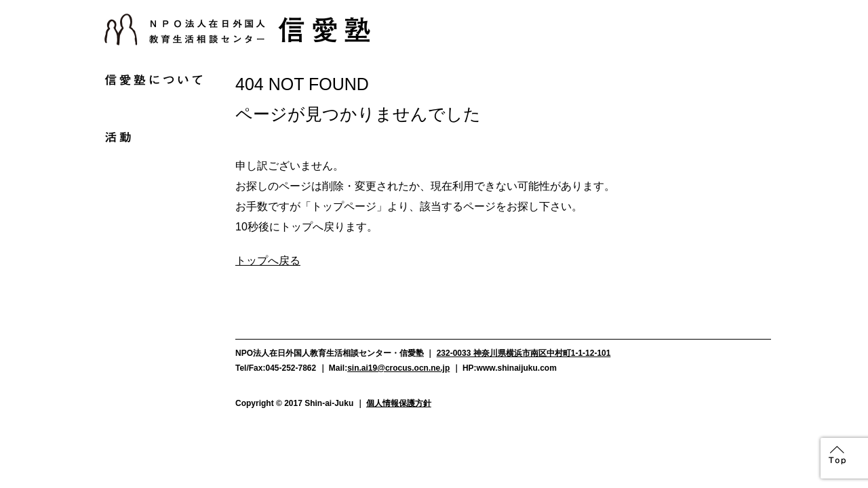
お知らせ (153, 108)
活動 (153, 137)
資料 (153, 245)
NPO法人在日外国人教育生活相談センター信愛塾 (237, 29)
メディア (153, 194)
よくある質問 (153, 220)
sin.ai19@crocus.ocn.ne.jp (398, 368)
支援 (153, 165)
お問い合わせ (153, 295)
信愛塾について (153, 80)
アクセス (153, 270)
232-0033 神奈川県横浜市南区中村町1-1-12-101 (524, 353)
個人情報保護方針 (399, 403)
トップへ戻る (268, 261)
